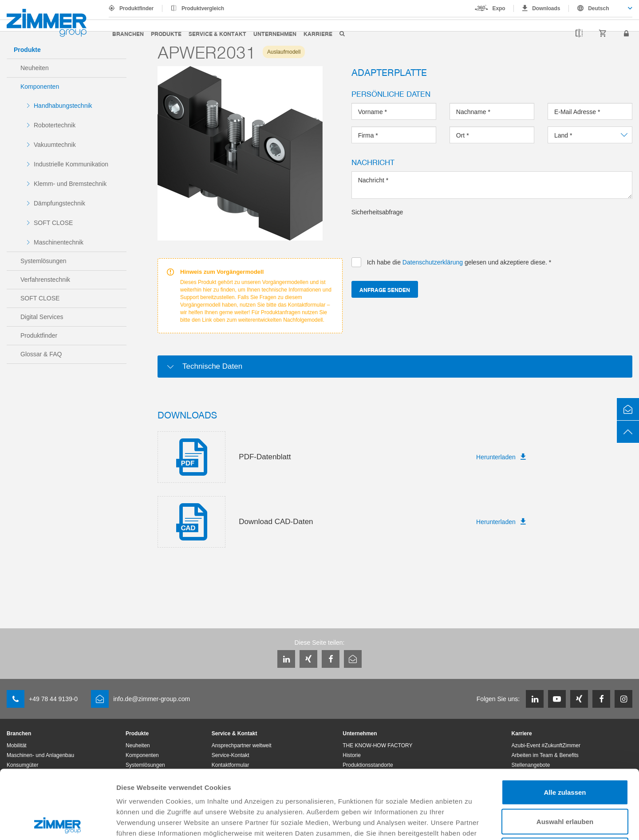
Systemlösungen (43, 261)
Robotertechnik (55, 125)
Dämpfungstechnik (59, 203)
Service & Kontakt (217, 34)
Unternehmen (275, 34)
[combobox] (601, 8)
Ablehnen (565, 782)
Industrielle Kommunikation (71, 164)
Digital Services (42, 317)
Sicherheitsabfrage (377, 212)
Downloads (546, 8)
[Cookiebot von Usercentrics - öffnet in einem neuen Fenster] (57, 823)
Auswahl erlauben (565, 753)
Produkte (166, 34)
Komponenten (40, 87)
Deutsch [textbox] (598, 8)
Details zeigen (472, 822)
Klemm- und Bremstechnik (70, 184)
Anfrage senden (385, 290)
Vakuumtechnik (55, 145)
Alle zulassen (565, 724)
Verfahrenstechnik (45, 280)
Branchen (128, 34)
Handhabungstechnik (63, 106)
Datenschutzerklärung (359, 775)
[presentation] (419, 234)
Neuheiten (35, 68)
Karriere (318, 34)
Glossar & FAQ (41, 354)
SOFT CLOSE (53, 223)
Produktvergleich (203, 8)
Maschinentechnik (59, 242)
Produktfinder (136, 8)
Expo (499, 8)
